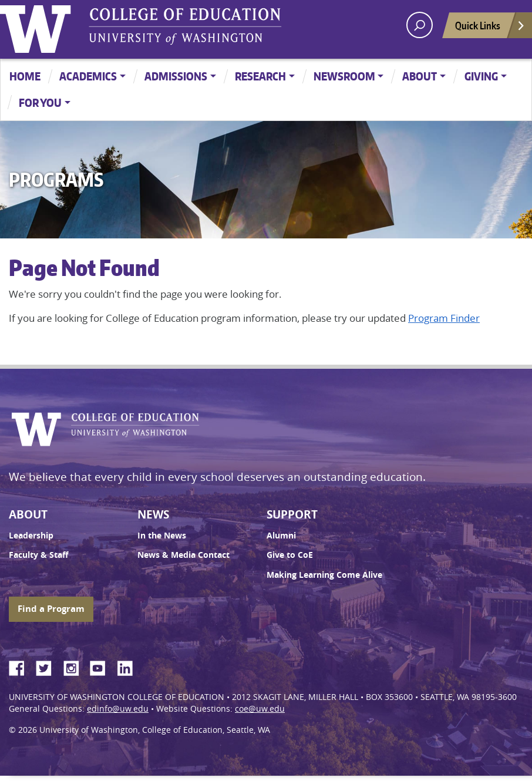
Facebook (21, 666)
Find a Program (51, 609)
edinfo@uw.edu (118, 709)
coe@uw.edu (260, 709)
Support (292, 514)
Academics (88, 76)
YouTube (102, 666)
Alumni (281, 536)
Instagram (75, 666)
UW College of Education (185, 26)
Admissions (176, 76)
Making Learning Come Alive (324, 575)
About (420, 76)
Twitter (48, 666)
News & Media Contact (183, 555)
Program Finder (444, 318)
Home (25, 76)
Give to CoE (290, 555)
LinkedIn (129, 666)
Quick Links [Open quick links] (490, 28)
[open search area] (420, 25)
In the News (162, 536)
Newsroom (344, 76)
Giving (481, 76)
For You (40, 102)
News (153, 514)
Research (260, 76)
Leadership (31, 536)
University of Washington (38, 26)
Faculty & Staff (38, 555)
